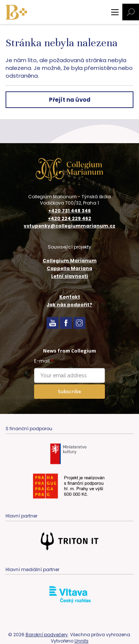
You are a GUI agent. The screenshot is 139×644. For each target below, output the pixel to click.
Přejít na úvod (70, 100)
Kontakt (70, 297)
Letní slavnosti (69, 276)
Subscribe (69, 391)
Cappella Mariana (69, 268)
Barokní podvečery (47, 635)
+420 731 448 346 (69, 211)
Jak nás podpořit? (69, 305)
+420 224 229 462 (69, 219)
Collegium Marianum (70, 261)
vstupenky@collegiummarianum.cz (69, 226)
